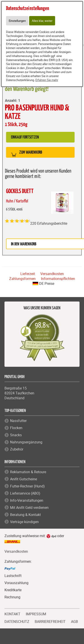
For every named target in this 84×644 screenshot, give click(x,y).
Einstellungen (17, 21)
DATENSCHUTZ (17, 621)
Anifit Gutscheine (24, 479)
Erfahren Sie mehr (47, 80)
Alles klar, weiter (42, 21)
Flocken (16, 428)
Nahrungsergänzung (26, 442)
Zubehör (17, 449)
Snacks (16, 435)
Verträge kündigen (24, 522)
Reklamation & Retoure (28, 472)
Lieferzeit (28, 274)
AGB (74, 622)
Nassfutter (18, 421)
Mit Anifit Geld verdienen (29, 507)
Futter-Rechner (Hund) (27, 486)
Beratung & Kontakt (25, 515)
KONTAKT (12, 613)
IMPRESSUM (36, 613)
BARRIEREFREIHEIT (50, 621)
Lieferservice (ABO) (25, 493)
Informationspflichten (58, 279)
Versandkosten (52, 274)
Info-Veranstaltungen (27, 500)
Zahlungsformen (22, 279)
